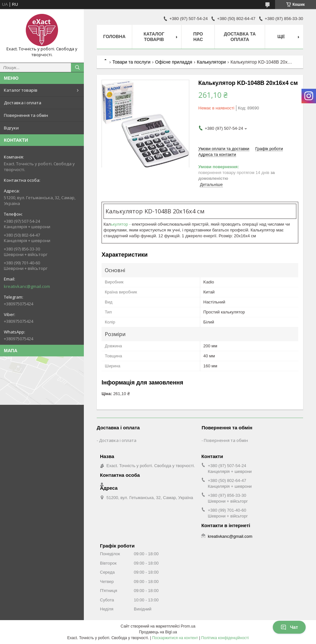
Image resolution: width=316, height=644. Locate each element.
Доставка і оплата (23, 103)
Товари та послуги (131, 62)
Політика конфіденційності (225, 638)
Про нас (198, 37)
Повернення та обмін (26, 115)
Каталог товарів (21, 90)
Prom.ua (188, 626)
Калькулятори (212, 62)
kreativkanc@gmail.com (27, 286)
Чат (289, 627)
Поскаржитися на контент (175, 638)
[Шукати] (77, 67)
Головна (114, 36)
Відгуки (11, 128)
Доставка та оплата (240, 37)
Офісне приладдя (174, 62)
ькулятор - (121, 224)
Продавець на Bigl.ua (158, 632)
